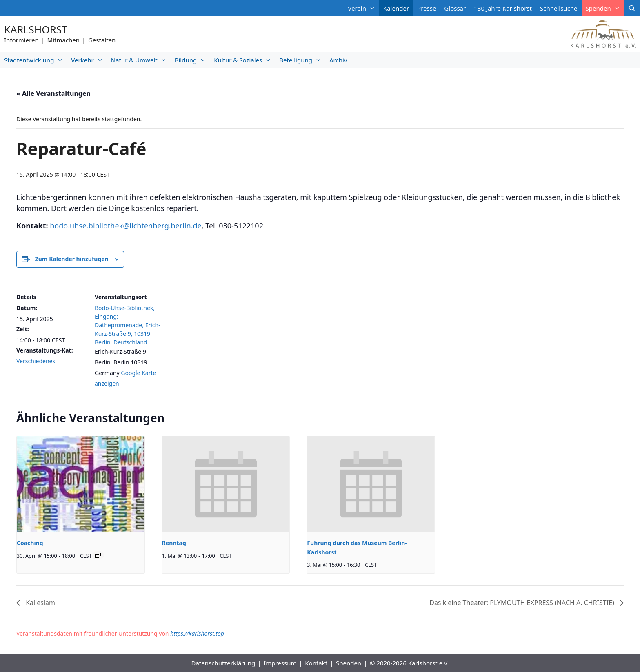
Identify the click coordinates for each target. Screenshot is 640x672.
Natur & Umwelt (141, 60)
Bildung (192, 60)
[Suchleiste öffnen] (632, 8)
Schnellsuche (559, 8)
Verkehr (89, 60)
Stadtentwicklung (36, 60)
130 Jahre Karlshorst (503, 8)
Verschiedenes (36, 361)
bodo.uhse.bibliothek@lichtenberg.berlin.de (126, 226)
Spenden (605, 8)
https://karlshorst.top (197, 633)
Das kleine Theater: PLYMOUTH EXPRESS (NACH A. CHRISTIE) (523, 603)
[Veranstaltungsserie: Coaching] (98, 555)
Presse (427, 8)
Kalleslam (40, 603)
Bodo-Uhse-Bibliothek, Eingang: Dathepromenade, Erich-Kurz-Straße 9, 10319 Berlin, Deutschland (128, 325)
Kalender (396, 8)
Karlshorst (36, 29)
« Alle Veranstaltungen (53, 93)
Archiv (338, 60)
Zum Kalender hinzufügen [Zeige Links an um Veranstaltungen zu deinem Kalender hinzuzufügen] (72, 259)
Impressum (280, 663)
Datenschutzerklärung (223, 663)
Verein (363, 8)
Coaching (30, 543)
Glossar (455, 8)
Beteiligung (302, 60)
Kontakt (316, 663)
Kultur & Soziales (244, 60)
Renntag (174, 543)
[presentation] (81, 484)
